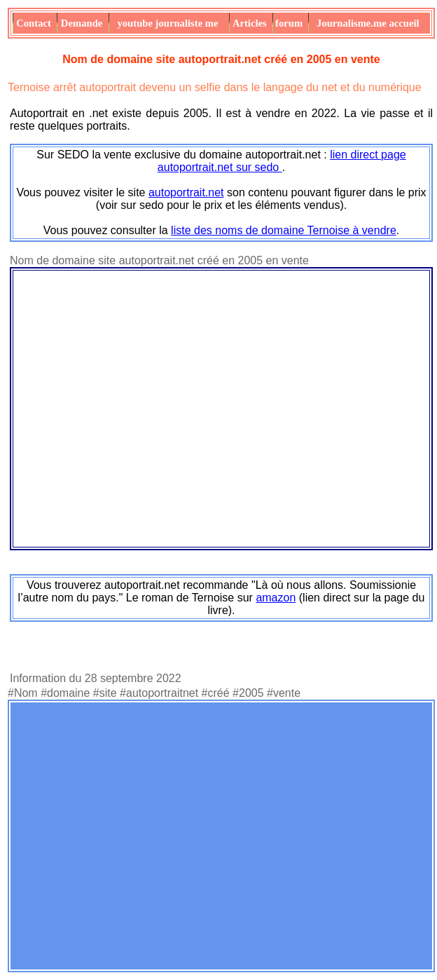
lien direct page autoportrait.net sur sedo (282, 161)
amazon (276, 598)
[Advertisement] (131, 836)
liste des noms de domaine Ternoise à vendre (284, 230)
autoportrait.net (186, 192)
